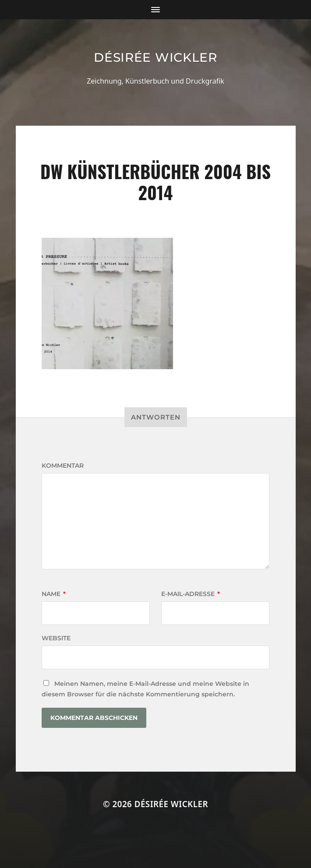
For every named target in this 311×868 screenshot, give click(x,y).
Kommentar (63, 466)
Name (54, 594)
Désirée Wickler (155, 57)
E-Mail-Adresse (191, 594)
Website (56, 638)
